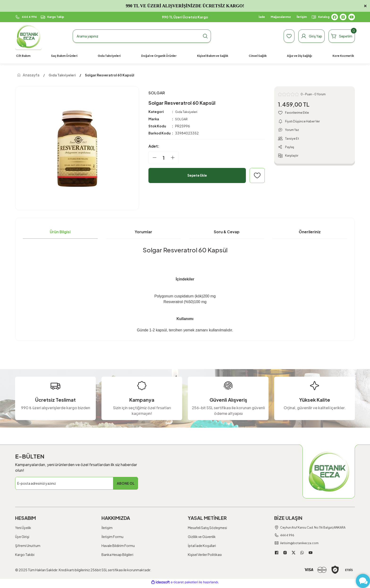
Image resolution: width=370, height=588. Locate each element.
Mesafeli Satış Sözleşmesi (207, 528)
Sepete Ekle (197, 176)
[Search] (142, 36)
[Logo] (28, 36)
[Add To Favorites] (257, 176)
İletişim (107, 528)
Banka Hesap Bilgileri (117, 555)
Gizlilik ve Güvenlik (202, 537)
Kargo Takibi (25, 555)
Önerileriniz (310, 232)
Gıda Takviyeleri (187, 113)
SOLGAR (182, 120)
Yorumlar (143, 232)
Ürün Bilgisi (60, 232)
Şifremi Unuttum (28, 546)
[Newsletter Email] (77, 483)
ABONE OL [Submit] (126, 483)
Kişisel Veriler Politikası (205, 555)
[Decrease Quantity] (153, 158)
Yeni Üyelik (23, 528)
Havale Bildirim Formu (118, 546)
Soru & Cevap (227, 232)
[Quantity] (164, 158)
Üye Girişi (22, 537)
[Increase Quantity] (175, 158)
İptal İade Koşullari (202, 546)
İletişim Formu (112, 537)
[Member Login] (302, 36)
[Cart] (339, 36)
